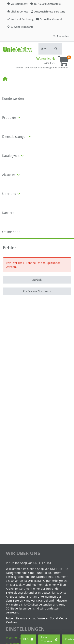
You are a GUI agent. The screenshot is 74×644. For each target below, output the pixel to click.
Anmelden (61, 36)
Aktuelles (11, 175)
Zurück (37, 280)
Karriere (8, 213)
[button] (56, 49)
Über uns (11, 194)
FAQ (29, 639)
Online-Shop (11, 232)
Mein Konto (14, 638)
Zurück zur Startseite (37, 291)
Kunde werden (13, 99)
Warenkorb (46, 58)
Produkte (11, 118)
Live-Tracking (49, 639)
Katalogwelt (13, 156)
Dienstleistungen (17, 137)
